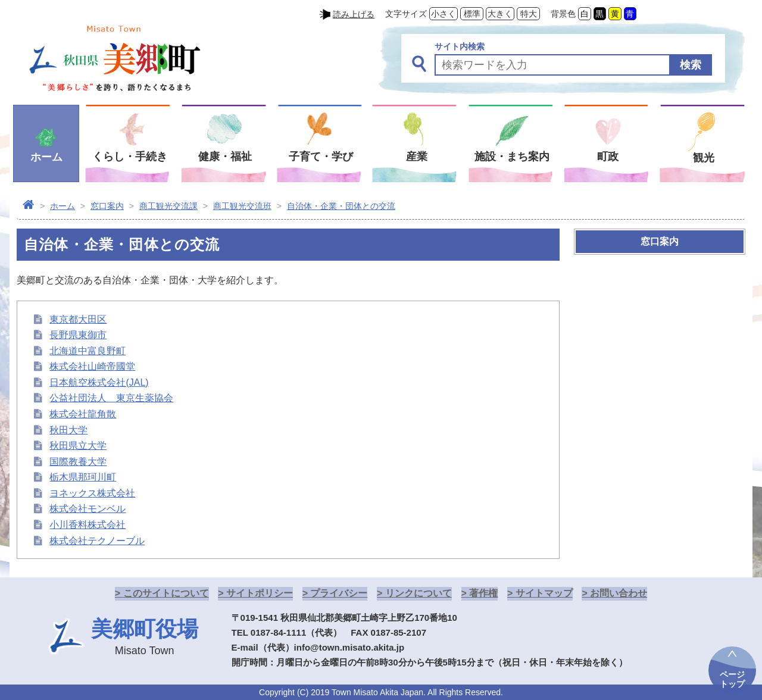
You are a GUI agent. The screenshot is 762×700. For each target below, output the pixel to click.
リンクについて (419, 593)
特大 (529, 14)
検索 (691, 65)
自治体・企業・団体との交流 (341, 206)
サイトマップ (544, 593)
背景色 (563, 14)
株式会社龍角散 (83, 414)
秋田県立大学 (78, 446)
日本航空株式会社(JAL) (99, 382)
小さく (444, 14)
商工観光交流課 (168, 206)
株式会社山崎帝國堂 (92, 366)
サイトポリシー (260, 593)
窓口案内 (107, 206)
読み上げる (354, 14)
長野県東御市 (78, 335)
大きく (500, 14)
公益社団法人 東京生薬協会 (111, 398)
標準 (472, 14)
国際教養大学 (78, 462)
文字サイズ (406, 14)
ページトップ (732, 679)
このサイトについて (166, 593)
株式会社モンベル (88, 509)
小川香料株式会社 (88, 525)
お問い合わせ (619, 593)
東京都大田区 (78, 319)
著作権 (483, 593)
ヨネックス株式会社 (92, 493)
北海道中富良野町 (88, 351)
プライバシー (339, 593)
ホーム (63, 206)
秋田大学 (68, 430)
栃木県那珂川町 (83, 477)
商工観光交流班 (242, 206)
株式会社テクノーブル (97, 541)
